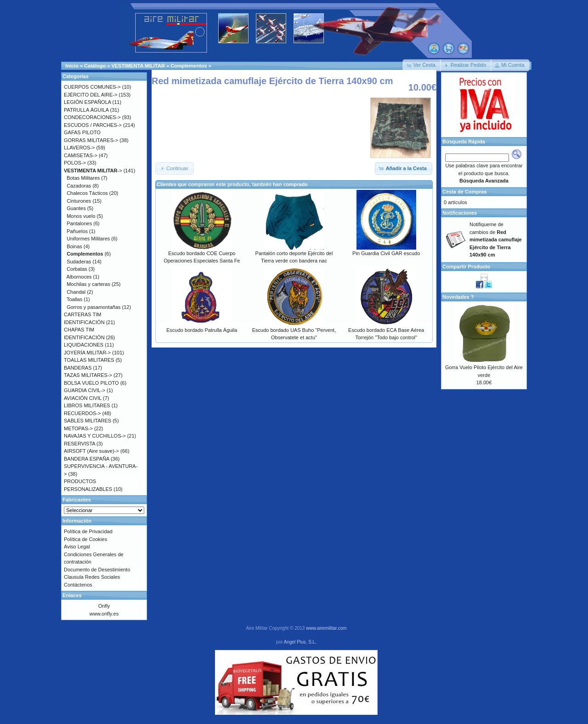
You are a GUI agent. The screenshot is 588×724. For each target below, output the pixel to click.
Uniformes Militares (88, 239)
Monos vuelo (81, 216)
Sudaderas (79, 262)
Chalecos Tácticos (87, 193)
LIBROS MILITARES (87, 405)
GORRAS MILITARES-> (91, 140)
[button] (422, 65)
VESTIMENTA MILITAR (138, 66)
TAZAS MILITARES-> (88, 375)
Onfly (104, 606)
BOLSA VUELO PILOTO (91, 383)
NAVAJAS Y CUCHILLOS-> (95, 436)
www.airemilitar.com (326, 628)
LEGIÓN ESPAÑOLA (88, 102)
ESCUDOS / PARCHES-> (93, 125)
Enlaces (72, 595)
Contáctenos (78, 585)
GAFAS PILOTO (82, 132)
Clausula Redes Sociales (92, 577)
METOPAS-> (78, 428)
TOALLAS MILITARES (89, 360)
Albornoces (79, 277)
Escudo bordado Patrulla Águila (202, 330)
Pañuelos (77, 231)
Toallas (74, 299)
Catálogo (95, 66)
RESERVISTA (79, 444)
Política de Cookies (85, 539)
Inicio (72, 66)
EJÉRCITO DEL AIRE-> (90, 95)
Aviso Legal (77, 547)
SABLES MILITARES (88, 421)
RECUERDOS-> (82, 413)
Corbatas (77, 269)
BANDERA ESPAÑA (87, 459)
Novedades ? (458, 297)
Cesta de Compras (465, 192)
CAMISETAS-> (81, 155)
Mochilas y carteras (88, 284)
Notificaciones (460, 213)
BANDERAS (78, 368)
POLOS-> (75, 163)
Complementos (189, 66)
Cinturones (79, 201)
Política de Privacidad (88, 531)
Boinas (74, 246)
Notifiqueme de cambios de (496, 239)
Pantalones (79, 223)
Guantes (76, 208)
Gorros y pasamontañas (93, 307)
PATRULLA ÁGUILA (86, 110)
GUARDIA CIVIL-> (85, 390)
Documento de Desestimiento (97, 570)
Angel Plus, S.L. (300, 642)
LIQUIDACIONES (84, 345)
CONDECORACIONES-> (92, 117)
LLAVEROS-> (79, 148)
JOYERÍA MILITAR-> (87, 353)
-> (93, 171)
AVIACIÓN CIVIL (83, 398)
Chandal (76, 292)
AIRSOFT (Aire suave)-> (91, 451)
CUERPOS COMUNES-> (92, 87)
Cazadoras (79, 186)
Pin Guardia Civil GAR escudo (386, 253)
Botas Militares (83, 178)
